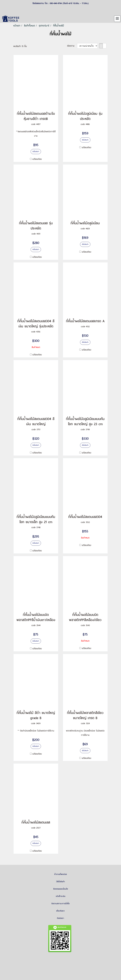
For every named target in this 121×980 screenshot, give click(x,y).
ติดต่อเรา (60, 918)
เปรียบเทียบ (37, 159)
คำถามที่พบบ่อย (61, 874)
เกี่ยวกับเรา (60, 911)
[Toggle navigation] (117, 19)
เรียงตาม (72, 46)
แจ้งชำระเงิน (61, 896)
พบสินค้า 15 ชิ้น (20, 46)
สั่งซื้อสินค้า (36, 151)
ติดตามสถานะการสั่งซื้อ (60, 903)
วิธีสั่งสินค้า (60, 881)
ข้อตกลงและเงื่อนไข (61, 889)
